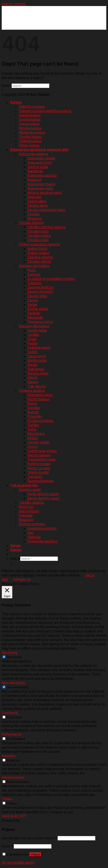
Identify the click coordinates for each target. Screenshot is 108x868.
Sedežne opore (39, 348)
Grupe (32, 339)
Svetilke (34, 408)
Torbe (32, 429)
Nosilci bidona (38, 399)
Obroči (33, 378)
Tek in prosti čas (24, 485)
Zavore (33, 300)
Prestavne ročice (40, 322)
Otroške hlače (38, 231)
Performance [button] (12, 734)
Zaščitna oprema (40, 257)
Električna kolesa (32, 107)
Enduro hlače (37, 249)
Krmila (32, 365)
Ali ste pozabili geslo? (18, 862)
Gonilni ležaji (37, 330)
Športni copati (30, 490)
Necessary (14, 657)
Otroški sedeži (38, 442)
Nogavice (35, 218)
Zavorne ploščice (40, 287)
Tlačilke (33, 425)
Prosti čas (26, 507)
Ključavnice (36, 434)
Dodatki (33, 214)
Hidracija (34, 537)
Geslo (7, 846)
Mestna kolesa (30, 128)
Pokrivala (26, 515)
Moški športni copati (43, 494)
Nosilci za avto (39, 468)
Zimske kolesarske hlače (46, 210)
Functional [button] (10, 713)
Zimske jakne (38, 205)
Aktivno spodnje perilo (45, 193)
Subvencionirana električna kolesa (45, 111)
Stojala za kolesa (40, 421)
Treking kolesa (30, 141)
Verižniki (34, 313)
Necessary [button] (10, 653)
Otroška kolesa (30, 137)
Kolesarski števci (40, 395)
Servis (15, 545)
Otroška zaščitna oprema (46, 227)
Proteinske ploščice (42, 541)
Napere (33, 382)
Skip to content (14, 4)
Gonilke (33, 335)
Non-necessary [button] (13, 683)
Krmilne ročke (38, 373)
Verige (32, 304)
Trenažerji (35, 477)
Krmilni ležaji (37, 360)
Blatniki (33, 412)
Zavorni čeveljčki (40, 292)
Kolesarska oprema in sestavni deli (39, 150)
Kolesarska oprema (33, 154)
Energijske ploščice (42, 528)
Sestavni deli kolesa (34, 266)
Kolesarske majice (41, 184)
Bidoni (32, 403)
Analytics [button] (9, 756)
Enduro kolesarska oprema (39, 244)
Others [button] (7, 799)
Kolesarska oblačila (42, 175)
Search (7, 85)
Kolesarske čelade (41, 158)
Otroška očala (38, 240)
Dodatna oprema (32, 391)
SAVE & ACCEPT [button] (14, 816)
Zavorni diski (37, 296)
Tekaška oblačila (31, 502)
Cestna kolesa (30, 119)
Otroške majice (39, 236)
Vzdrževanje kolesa (42, 451)
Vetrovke (34, 197)
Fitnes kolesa (29, 145)
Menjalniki (35, 317)
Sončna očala (38, 167)
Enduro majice (38, 253)
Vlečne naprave (39, 455)
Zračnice (34, 274)
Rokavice (34, 180)
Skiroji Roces (29, 511)
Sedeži (33, 352)
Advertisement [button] (13, 777)
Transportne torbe (41, 459)
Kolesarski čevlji (40, 162)
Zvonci (33, 446)
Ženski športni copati (43, 498)
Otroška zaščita (39, 261)
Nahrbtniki (35, 171)
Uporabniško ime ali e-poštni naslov (29, 838)
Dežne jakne (37, 201)
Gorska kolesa (30, 115)
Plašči (32, 270)
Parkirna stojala (39, 464)
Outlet (16, 550)
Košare (33, 438)
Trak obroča (36, 386)
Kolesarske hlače (40, 188)
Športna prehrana (41, 481)
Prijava (36, 855)
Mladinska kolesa (32, 132)
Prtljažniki (35, 416)
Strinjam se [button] (22, 579)
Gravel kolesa (29, 124)
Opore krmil (36, 356)
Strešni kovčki (38, 472)
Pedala (32, 343)
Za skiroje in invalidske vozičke (51, 279)
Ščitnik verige (38, 309)
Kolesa (16, 102)
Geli (30, 533)
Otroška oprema (31, 223)
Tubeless (34, 283)
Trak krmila (36, 369)
